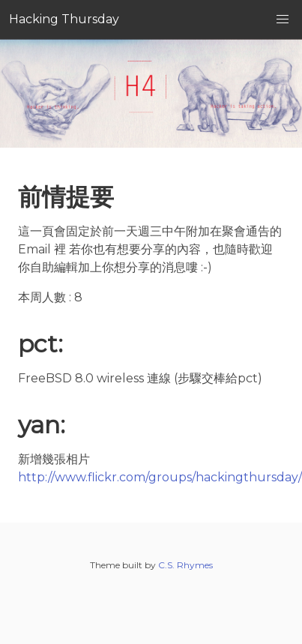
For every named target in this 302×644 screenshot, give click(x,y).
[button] (283, 19)
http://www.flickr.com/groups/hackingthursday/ (160, 477)
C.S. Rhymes (185, 565)
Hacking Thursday (64, 19)
